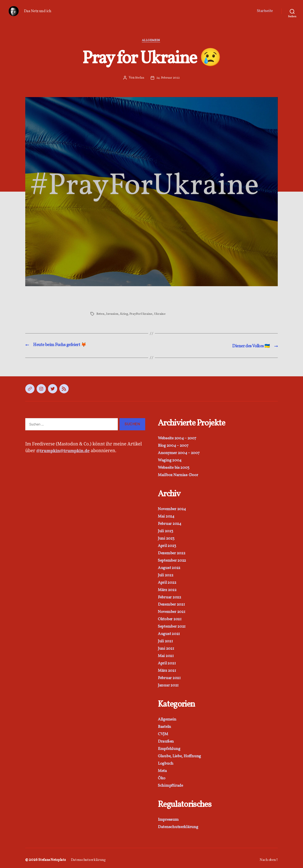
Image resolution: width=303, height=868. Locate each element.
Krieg (124, 315)
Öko (162, 775)
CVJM (164, 731)
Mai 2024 (167, 516)
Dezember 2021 (173, 603)
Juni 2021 (167, 647)
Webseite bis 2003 (175, 468)
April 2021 (168, 661)
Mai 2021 (167, 654)
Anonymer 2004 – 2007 (180, 453)
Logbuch (166, 760)
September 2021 (173, 625)
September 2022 (174, 560)
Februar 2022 (171, 596)
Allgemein (151, 41)
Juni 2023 (167, 538)
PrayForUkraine (142, 315)
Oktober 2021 (171, 618)
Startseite (265, 11)
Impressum (169, 816)
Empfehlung (169, 746)
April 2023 (168, 545)
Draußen (166, 738)
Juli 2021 (166, 639)
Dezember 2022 (173, 552)
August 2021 (170, 632)
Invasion (112, 315)
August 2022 (170, 567)
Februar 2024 (171, 523)
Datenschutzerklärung (179, 823)
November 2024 (173, 509)
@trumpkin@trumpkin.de (65, 451)
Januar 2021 (169, 683)
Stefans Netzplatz (53, 856)
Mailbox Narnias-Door (179, 475)
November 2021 (173, 610)
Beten (101, 315)
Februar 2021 (170, 676)
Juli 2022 (167, 574)
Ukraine (161, 315)
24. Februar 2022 (168, 78)
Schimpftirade (171, 782)
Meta (163, 767)
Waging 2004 (170, 460)
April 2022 (168, 581)
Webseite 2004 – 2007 (179, 439)
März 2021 (168, 668)
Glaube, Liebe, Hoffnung (181, 753)
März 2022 (168, 589)
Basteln (165, 724)
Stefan (139, 78)
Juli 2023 (166, 531)
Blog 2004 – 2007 (174, 446)
